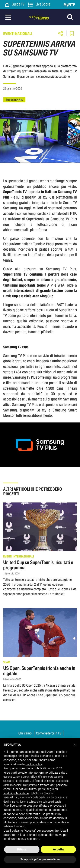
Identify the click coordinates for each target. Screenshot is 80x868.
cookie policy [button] (34, 764)
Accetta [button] (58, 849)
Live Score (39, 4)
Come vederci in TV (49, 733)
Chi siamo (25, 733)
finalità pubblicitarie (16, 793)
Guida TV (15, 4)
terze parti (10, 773)
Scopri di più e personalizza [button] (40, 859)
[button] (74, 745)
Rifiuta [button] (22, 849)
